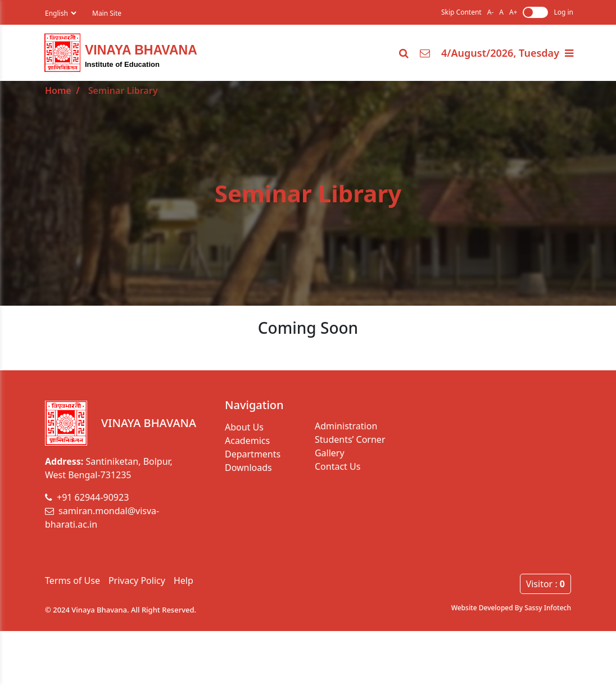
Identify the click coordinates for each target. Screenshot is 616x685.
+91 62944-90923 (87, 497)
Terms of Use (73, 580)
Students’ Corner (350, 439)
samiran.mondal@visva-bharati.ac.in (102, 518)
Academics (247, 441)
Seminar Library (123, 90)
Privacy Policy (137, 580)
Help (184, 580)
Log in (563, 12)
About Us (244, 427)
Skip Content (461, 12)
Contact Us (338, 466)
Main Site (107, 13)
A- (491, 12)
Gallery (330, 453)
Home (58, 90)
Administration (346, 426)
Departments (253, 454)
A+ (513, 12)
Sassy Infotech (548, 608)
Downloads (248, 468)
